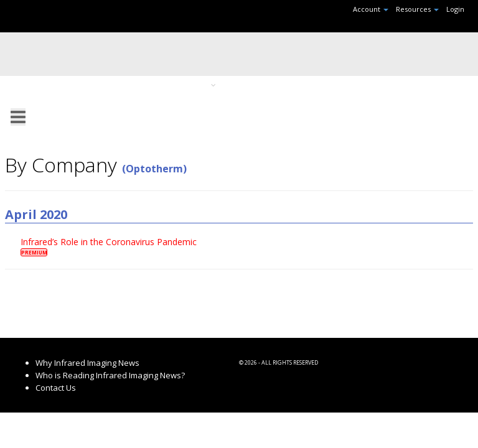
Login (455, 9)
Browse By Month (269, 85)
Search (431, 85)
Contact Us (56, 388)
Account (371, 9)
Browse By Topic (182, 85)
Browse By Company (360, 85)
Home (31, 85)
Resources (417, 9)
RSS (245, 101)
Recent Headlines (94, 85)
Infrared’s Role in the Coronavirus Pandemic (109, 242)
